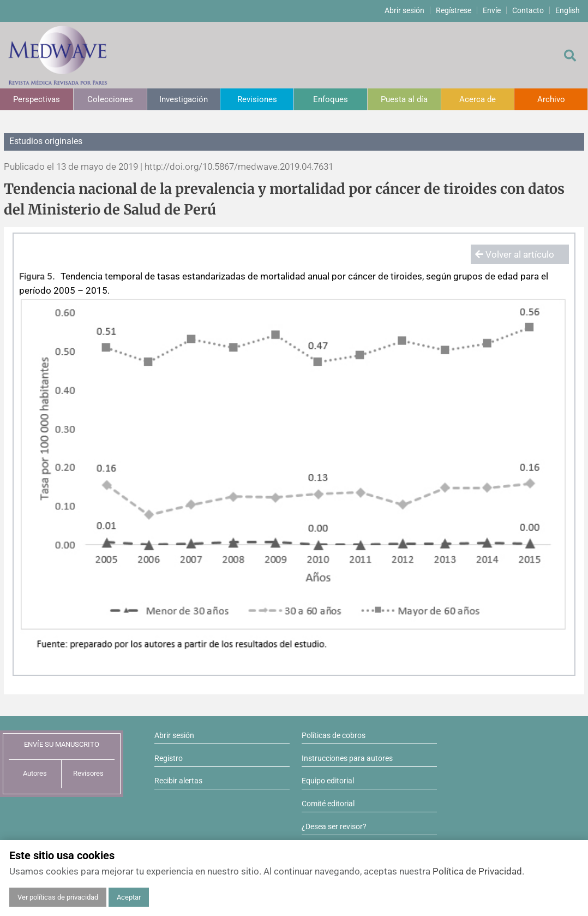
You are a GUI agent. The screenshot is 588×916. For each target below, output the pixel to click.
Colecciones (110, 99)
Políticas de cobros (334, 735)
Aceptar (129, 897)
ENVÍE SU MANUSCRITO (62, 744)
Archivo (551, 99)
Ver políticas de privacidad (58, 897)
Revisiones (257, 99)
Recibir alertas (178, 781)
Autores (35, 773)
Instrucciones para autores (347, 758)
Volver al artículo (515, 254)
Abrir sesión (404, 10)
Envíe (492, 10)
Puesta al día (404, 99)
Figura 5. (37, 276)
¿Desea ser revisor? (334, 826)
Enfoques (331, 99)
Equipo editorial (328, 781)
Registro (169, 758)
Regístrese (454, 10)
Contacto (528, 10)
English (568, 10)
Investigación (184, 99)
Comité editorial (328, 804)
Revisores (88, 773)
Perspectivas (37, 99)
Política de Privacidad (477, 871)
